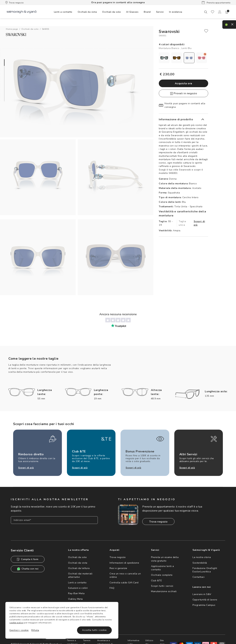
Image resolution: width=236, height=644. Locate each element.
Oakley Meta (75, 599)
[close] (206, 31)
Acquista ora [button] (183, 83)
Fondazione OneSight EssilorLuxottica (205, 570)
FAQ (112, 588)
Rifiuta (35, 630)
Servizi (160, 12)
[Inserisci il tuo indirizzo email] (54, 520)
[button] (227, 12)
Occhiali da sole (77, 557)
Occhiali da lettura (79, 568)
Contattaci (198, 577)
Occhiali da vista (78, 563)
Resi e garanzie (118, 568)
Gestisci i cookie (19, 630)
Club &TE (156, 581)
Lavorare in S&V (202, 594)
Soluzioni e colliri (78, 588)
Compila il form (28, 559)
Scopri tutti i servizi (162, 586)
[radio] (164, 58)
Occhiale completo (162, 575)
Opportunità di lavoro (205, 600)
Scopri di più (199, 223)
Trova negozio (15, 3)
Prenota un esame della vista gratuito (165, 559)
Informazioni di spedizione (124, 563)
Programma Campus (204, 605)
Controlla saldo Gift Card (124, 583)
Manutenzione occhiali (164, 591)
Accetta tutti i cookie (94, 630)
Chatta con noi (28, 569)
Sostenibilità (200, 563)
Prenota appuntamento (216, 3)
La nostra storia (202, 557)
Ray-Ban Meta (76, 593)
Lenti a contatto (77, 583)
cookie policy (17, 623)
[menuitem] (63, 12)
